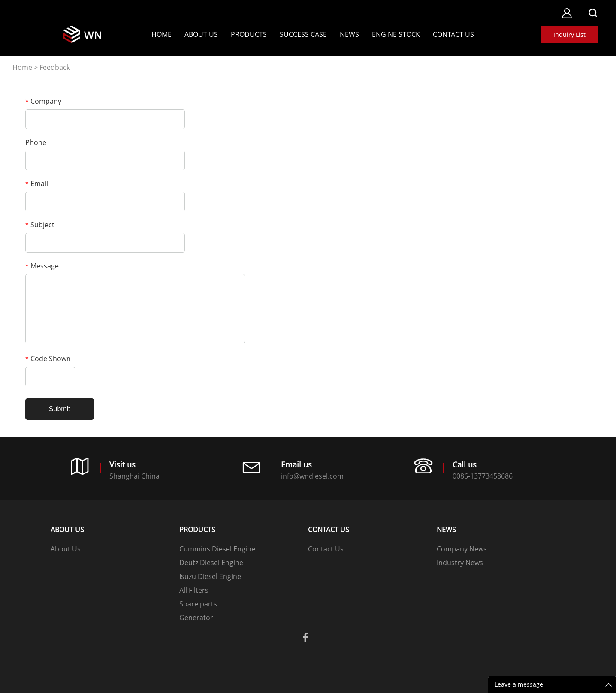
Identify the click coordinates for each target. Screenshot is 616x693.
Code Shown (48, 359)
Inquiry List (569, 35)
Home (162, 34)
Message (42, 266)
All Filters (194, 590)
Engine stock (396, 34)
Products (249, 34)
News (349, 34)
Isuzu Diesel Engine (210, 576)
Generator (196, 618)
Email (37, 184)
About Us (201, 34)
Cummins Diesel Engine (217, 549)
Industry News (460, 563)
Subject (40, 225)
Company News (462, 549)
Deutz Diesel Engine (211, 563)
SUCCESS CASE (303, 34)
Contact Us (453, 34)
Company (43, 101)
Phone (36, 142)
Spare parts (198, 604)
